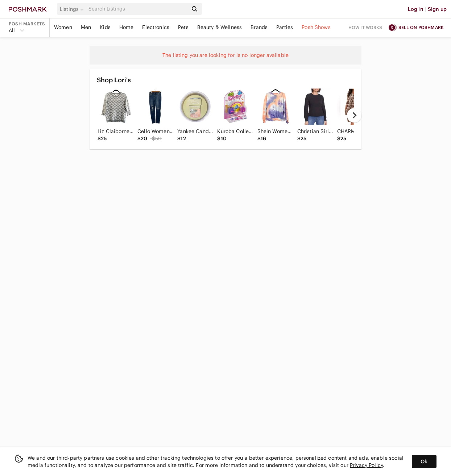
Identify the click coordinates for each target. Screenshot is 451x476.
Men (86, 27)
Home (127, 27)
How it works (365, 27)
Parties (285, 27)
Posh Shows (316, 27)
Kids (105, 27)
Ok (424, 461)
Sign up (437, 9)
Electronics (156, 27)
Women (63, 27)
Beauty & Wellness (220, 27)
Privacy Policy (366, 465)
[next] (354, 115)
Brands (259, 27)
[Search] (137, 9)
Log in (416, 9)
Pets (183, 27)
